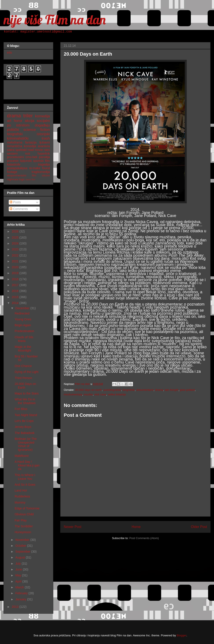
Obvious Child (24, 514)
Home (136, 527)
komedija (42, 116)
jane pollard (187, 390)
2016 (16, 291)
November (23, 540)
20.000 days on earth (88, 390)
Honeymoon (23, 532)
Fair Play (21, 520)
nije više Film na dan (55, 20)
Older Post (199, 527)
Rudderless (22, 496)
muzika (88, 394)
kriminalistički (18, 138)
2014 (16, 303)
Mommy (20, 502)
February (22, 593)
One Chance (23, 366)
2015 (16, 297)
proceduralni (15, 157)
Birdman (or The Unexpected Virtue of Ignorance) (26, 444)
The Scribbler (24, 526)
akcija (30, 121)
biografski (129, 390)
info (9, 53)
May (19, 575)
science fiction (37, 130)
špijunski (26, 161)
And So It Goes (25, 485)
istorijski (43, 134)
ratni (47, 150)
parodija (44, 157)
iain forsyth (172, 390)
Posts (15, 202)
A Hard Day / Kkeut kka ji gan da (27, 465)
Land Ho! (21, 490)
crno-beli (31, 157)
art (9, 121)
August (20, 557)
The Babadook (25, 433)
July (18, 564)
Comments (19, 209)
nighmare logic (16, 179)
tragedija (44, 164)
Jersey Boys (23, 427)
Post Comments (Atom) (144, 538)
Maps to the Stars (27, 393)
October (21, 546)
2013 (16, 607)
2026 (16, 231)
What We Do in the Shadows (25, 401)
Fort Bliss (21, 409)
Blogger (181, 635)
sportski (38, 161)
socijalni (43, 121)
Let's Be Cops (24, 421)
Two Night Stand (26, 415)
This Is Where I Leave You (25, 477)
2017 (16, 285)
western (12, 154)
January (21, 599)
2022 (16, 255)
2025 (16, 237)
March (20, 587)
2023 (16, 249)
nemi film (30, 179)
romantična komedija (22, 146)
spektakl (21, 150)
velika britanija (117, 394)
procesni (13, 161)
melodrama (15, 142)
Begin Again (23, 325)
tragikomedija (41, 172)
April (19, 581)
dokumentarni (145, 390)
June (19, 569)
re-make (35, 168)
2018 (16, 279)
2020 (16, 267)
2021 (16, 261)
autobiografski (112, 390)
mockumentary (73, 394)
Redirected (22, 313)
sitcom (46, 176)
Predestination (24, 331)
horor (18, 121)
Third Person (23, 378)
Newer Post (73, 527)
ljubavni (45, 142)
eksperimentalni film (22, 176)
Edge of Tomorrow (27, 508)
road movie (35, 150)
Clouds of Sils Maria (24, 339)
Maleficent (22, 456)
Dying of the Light (27, 372)
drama (159, 390)
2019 (16, 273)
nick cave (100, 394)
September (23, 552)
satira (11, 150)
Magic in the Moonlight (23, 349)
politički (13, 130)
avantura (44, 146)
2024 (16, 243)
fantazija (31, 142)
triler (28, 116)
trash (46, 138)
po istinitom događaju (28, 125)
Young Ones (23, 319)
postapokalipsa (17, 168)
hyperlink (44, 154)
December (23, 308)
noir (28, 154)
